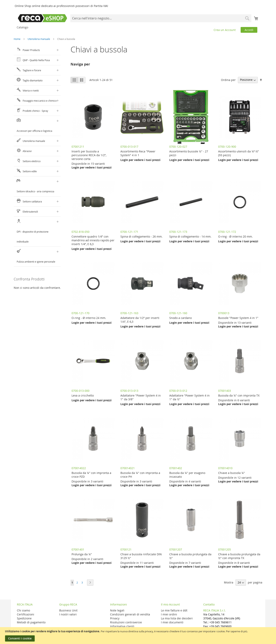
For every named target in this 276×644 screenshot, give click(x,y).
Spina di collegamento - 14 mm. (190, 236)
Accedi (249, 30)
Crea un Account (225, 30)
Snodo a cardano (181, 318)
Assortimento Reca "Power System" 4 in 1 (138, 153)
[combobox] (161, 18)
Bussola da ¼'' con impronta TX (239, 395)
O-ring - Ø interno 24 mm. (89, 318)
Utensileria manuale (39, 39)
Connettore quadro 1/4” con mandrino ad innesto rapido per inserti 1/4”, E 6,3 (93, 240)
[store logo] (43, 18)
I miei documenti (172, 622)
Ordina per (228, 80)
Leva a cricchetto (83, 395)
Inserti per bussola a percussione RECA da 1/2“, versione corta (89, 155)
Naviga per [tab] (80, 64)
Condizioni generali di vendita (130, 614)
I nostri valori (68, 614)
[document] (138, 636)
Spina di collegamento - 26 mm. (141, 236)
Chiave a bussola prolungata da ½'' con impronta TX (239, 556)
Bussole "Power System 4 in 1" (238, 318)
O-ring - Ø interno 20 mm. (235, 236)
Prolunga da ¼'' (82, 554)
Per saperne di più (237, 631)
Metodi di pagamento (31, 622)
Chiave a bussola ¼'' (231, 473)
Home (17, 39)
